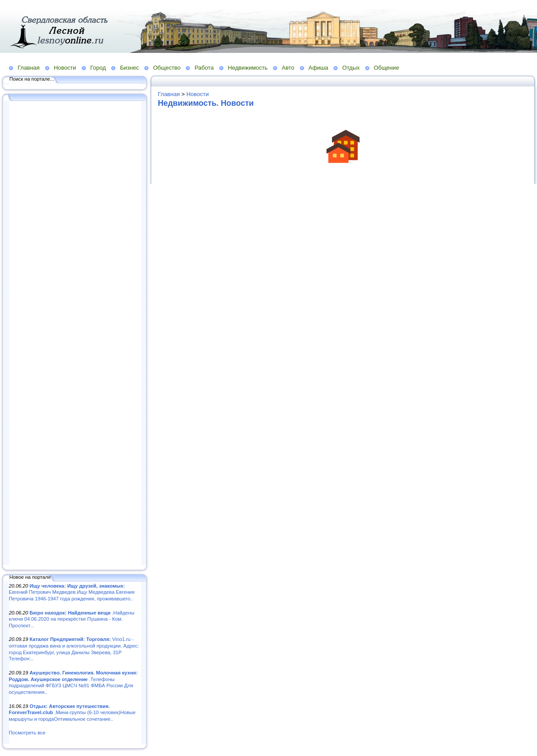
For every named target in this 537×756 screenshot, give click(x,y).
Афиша (319, 68)
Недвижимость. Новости (206, 103)
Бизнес (129, 68)
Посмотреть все (27, 733)
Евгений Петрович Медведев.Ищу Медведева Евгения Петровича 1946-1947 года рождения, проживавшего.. (72, 592)
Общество (167, 68)
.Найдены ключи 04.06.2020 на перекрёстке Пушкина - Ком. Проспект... (72, 619)
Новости (65, 68)
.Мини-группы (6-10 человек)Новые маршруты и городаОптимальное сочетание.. (72, 713)
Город (98, 68)
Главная (29, 68)
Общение (387, 68)
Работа (204, 68)
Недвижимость (248, 68)
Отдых (351, 68)
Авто (288, 68)
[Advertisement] (75, 334)
